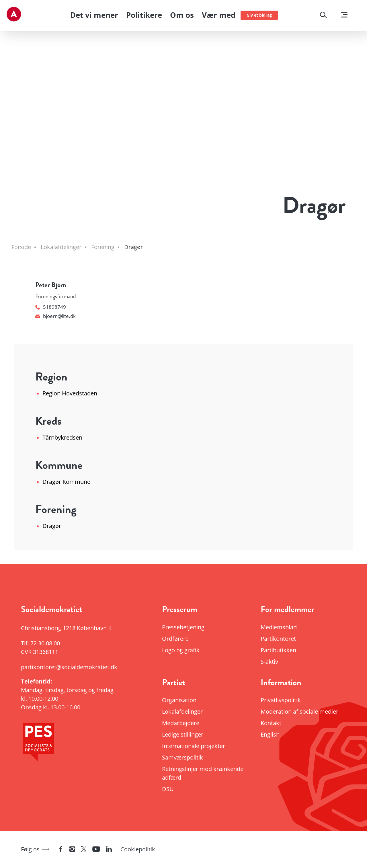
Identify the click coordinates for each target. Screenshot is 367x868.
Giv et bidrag (259, 15)
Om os (182, 15)
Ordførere (175, 639)
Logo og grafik (181, 650)
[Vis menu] (344, 15)
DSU (168, 789)
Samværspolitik (182, 757)
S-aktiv (269, 662)
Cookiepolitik (138, 849)
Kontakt (271, 723)
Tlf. (40, 643)
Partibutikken (278, 650)
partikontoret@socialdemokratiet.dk (69, 667)
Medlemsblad (279, 627)
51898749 (51, 307)
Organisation (179, 700)
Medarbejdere (181, 723)
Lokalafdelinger (182, 711)
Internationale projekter (194, 746)
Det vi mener (94, 15)
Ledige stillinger (183, 734)
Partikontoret (278, 639)
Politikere (144, 15)
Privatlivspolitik (281, 700)
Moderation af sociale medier (299, 711)
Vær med (219, 15)
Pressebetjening (183, 627)
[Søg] (323, 15)
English (270, 734)
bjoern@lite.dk (55, 316)
